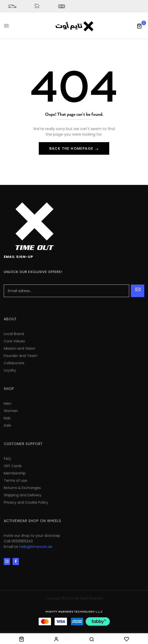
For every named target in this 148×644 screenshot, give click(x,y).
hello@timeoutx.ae (36, 547)
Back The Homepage (72, 148)
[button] (139, 26)
